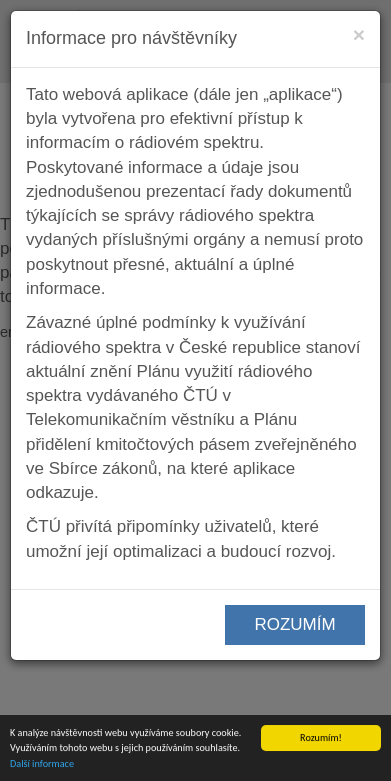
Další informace (42, 763)
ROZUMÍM (294, 624)
